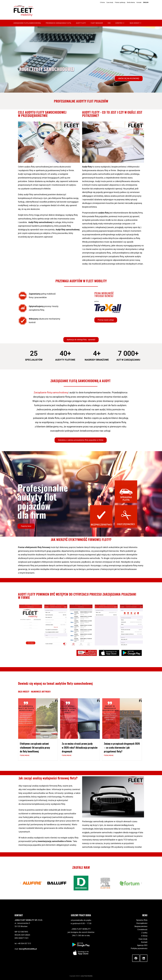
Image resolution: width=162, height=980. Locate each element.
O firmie (102, 2)
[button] (81, 340)
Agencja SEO (142, 945)
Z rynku (144, 933)
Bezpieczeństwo (141, 926)
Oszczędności (142, 923)
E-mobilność (142, 930)
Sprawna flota (142, 920)
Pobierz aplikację (120, 2)
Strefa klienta (131, 2)
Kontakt (139, 2)
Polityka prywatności (139, 948)
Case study (110, 2)
